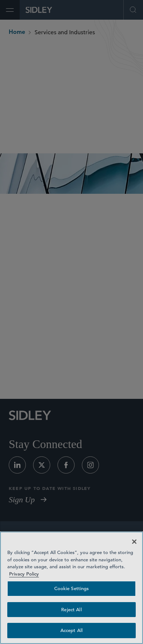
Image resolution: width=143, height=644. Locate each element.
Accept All (71, 630)
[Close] (134, 542)
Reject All (71, 610)
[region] (71, 588)
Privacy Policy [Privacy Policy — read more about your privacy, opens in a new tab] (24, 574)
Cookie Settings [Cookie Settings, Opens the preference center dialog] (72, 588)
